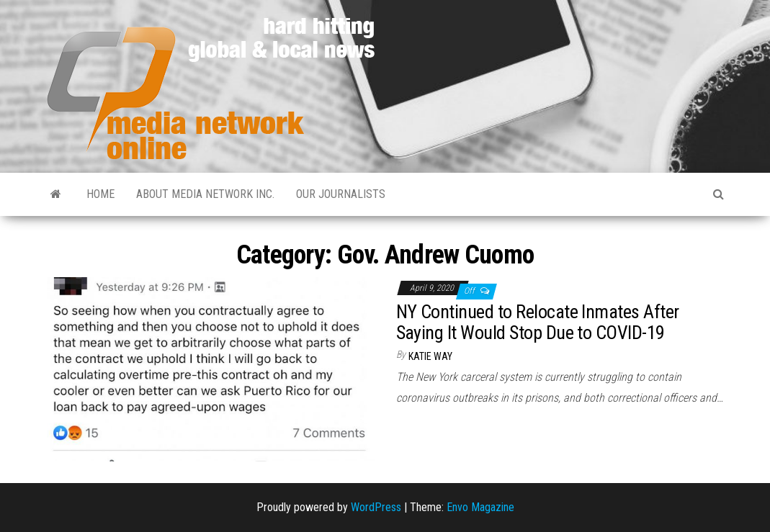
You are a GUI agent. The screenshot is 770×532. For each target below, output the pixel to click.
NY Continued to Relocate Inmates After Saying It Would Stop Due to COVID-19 (538, 322)
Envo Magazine (480, 507)
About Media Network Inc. (205, 194)
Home (100, 194)
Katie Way (430, 356)
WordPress (376, 507)
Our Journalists (341, 194)
